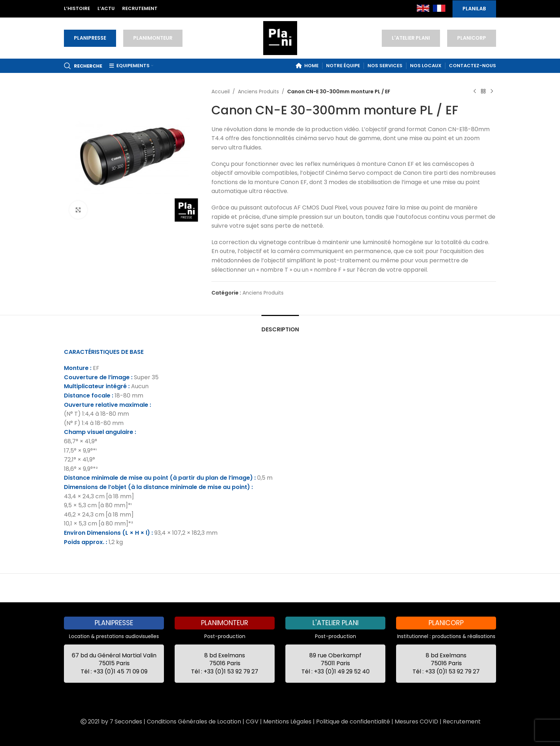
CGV (252, 722)
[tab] (280, 326)
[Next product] (492, 92)
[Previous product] (475, 92)
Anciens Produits (258, 92)
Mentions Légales (287, 722)
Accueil (221, 92)
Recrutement (462, 722)
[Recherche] (83, 66)
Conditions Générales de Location (194, 722)
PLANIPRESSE (90, 38)
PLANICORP (472, 38)
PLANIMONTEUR (153, 38)
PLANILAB (474, 9)
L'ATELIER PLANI (411, 38)
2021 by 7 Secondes (111, 722)
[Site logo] (280, 38)
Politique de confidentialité (353, 722)
